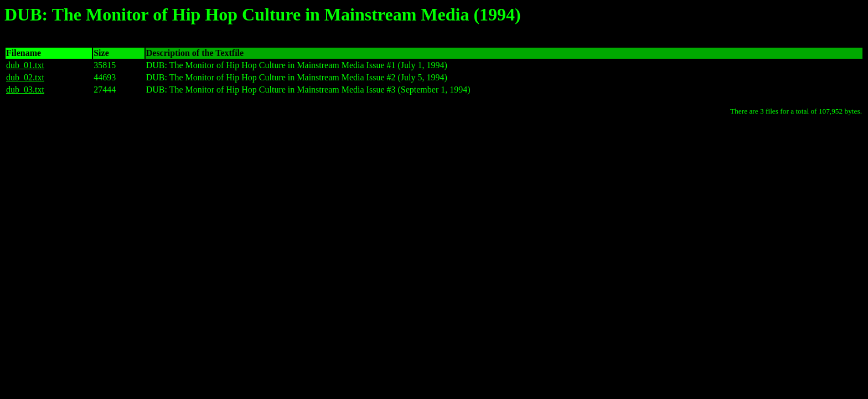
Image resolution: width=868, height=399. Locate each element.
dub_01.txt (25, 65)
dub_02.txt (25, 77)
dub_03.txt (25, 89)
